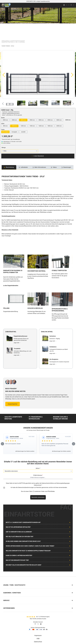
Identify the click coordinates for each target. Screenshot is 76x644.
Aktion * (38, 441)
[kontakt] (67, 5)
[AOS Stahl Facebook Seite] (38, 633)
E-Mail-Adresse (38, 448)
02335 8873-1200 (31, 1)
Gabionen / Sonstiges (12, 566)
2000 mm (5, 120)
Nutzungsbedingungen (63, 456)
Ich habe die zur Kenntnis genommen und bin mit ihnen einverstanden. (39, 461)
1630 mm (41, 126)
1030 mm (14, 126)
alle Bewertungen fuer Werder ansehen (25, 424)
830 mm (5, 126)
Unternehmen (9, 581)
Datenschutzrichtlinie (48, 456)
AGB (38, 612)
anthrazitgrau (5, 132)
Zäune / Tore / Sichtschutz (14, 558)
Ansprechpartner (13, 377)
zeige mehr (17, 316)
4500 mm (50, 120)
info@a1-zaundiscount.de (43, 1)
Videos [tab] (55, 167)
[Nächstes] (72, 75)
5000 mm (59, 120)
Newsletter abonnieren (38, 470)
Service (6, 573)
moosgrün (14, 132)
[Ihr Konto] (69, 5)
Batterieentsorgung (38, 618)
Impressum (38, 608)
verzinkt (23, 132)
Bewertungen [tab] (67, 167)
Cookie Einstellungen (38, 627)
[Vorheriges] (4, 75)
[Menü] (64, 5)
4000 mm (41, 120)
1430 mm (32, 126)
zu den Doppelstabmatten (11, 272)
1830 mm (50, 126)
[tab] (9, 167)
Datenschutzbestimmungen (26, 461)
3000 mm (23, 120)
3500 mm (32, 120)
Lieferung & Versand (38, 624)
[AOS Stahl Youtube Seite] (40, 633)
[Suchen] (71, 5)
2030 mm (59, 126)
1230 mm (23, 126)
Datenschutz (38, 615)
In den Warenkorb (38, 156)
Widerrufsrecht (38, 621)
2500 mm (14, 120)
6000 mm (69, 120)
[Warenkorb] (73, 5)
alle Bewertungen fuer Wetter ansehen (61, 424)
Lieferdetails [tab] (24, 167)
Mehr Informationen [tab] (40, 167)
